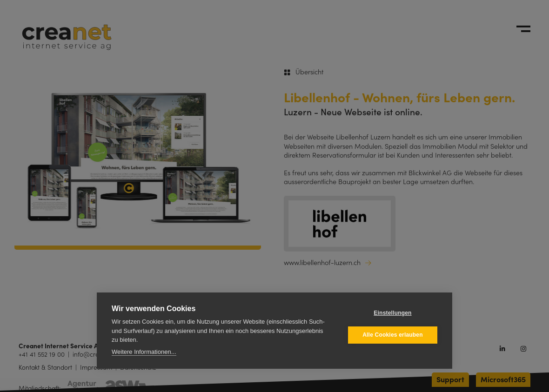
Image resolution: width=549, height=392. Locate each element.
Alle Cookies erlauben (393, 335)
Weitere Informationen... (144, 352)
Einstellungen (392, 313)
